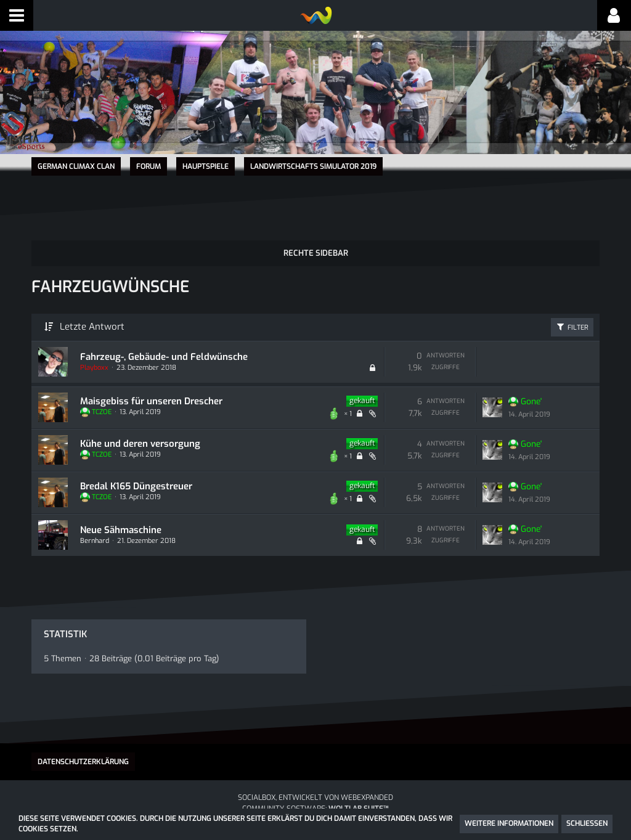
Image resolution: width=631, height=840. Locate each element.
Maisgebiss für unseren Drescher (151, 400)
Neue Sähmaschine (120, 529)
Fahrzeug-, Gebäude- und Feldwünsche (163, 356)
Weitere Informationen (509, 823)
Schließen (587, 823)
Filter (572, 326)
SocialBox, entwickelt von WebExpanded (315, 797)
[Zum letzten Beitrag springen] (492, 407)
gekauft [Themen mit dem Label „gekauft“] (362, 400)
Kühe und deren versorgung (140, 442)
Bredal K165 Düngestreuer (136, 485)
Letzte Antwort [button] (92, 326)
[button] (17, 15)
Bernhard (94, 540)
